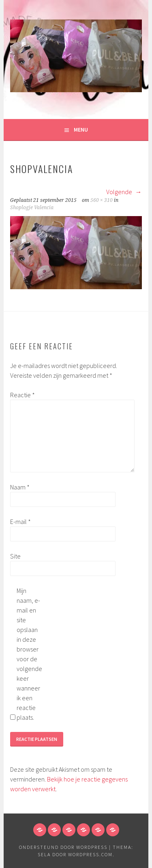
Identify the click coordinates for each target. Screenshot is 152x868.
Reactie (22, 395)
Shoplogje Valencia (32, 208)
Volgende (124, 192)
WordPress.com (90, 854)
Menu (81, 130)
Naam (20, 487)
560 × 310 (102, 200)
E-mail (20, 522)
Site (15, 556)
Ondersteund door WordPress (63, 847)
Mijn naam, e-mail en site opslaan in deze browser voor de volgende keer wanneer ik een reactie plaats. (29, 654)
